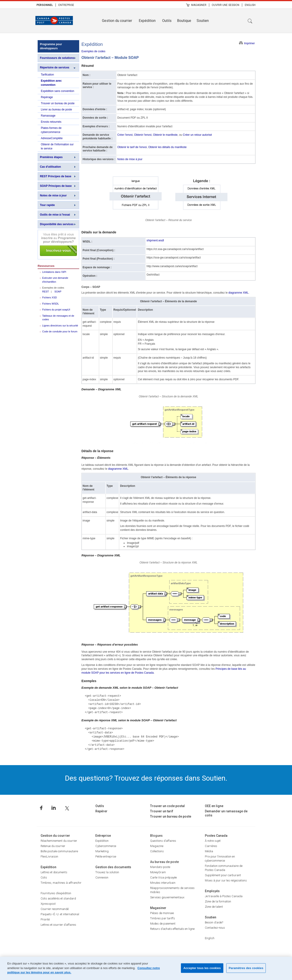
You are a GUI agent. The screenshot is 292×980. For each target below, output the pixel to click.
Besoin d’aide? (214, 922)
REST (46, 292)
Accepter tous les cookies (202, 968)
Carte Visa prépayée (163, 877)
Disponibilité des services (57, 224)
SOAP (58, 292)
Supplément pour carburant (223, 875)
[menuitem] (45, 5)
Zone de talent (214, 907)
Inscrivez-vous (58, 245)
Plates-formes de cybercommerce (51, 130)
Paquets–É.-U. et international (60, 914)
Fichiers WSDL (51, 304)
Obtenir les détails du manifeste (167, 147)
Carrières (211, 846)
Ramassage (48, 116)
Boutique (184, 21)
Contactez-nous (215, 928)
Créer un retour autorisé (197, 135)
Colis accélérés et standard (58, 898)
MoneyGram (158, 872)
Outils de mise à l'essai (55, 215)
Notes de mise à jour (53, 195)
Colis (44, 877)
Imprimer (249, 43)
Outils (167, 21)
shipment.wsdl (155, 240)
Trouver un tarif (162, 811)
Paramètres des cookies (246, 968)
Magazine (157, 846)
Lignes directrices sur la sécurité (60, 326)
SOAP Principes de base (56, 186)
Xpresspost (48, 904)
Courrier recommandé (55, 909)
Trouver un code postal (167, 806)
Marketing (102, 851)
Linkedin (54, 808)
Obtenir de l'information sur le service (57, 146)
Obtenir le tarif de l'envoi (132, 147)
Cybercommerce (106, 846)
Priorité (45, 919)
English (250, 5)
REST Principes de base (56, 176)
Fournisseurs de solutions (57, 58)
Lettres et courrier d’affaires (58, 925)
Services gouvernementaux (167, 897)
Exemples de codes (93, 51)
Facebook (41, 808)
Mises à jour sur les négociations (226, 880)
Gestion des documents (113, 867)
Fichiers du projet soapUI (56, 310)
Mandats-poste (160, 867)
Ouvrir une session (226, 5)
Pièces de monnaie (162, 913)
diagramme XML (238, 293)
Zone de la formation (218, 901)
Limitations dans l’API (54, 272)
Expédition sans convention (57, 91)
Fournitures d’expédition (56, 893)
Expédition (147, 21)
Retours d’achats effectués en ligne (172, 929)
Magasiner (199, 5)
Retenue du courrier (53, 846)
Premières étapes (51, 157)
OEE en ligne (214, 806)
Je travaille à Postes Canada (224, 896)
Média (209, 851)
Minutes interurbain (163, 883)
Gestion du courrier (117, 21)
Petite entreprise (106, 856)
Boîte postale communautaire (59, 851)
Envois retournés (51, 122)
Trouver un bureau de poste (58, 103)
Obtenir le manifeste (165, 135)
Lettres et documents (54, 872)
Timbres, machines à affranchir (61, 883)
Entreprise (66, 5)
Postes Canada (216, 836)
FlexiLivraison (49, 856)
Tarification (47, 75)
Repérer (101, 811)
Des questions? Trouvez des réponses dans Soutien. (146, 778)
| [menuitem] (56, 5)
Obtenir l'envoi (143, 135)
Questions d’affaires (163, 841)
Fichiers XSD (50, 297)
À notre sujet (213, 841)
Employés (212, 891)
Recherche (250, 21)
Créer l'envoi (125, 135)
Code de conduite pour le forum (60, 331)
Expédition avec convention (51, 83)
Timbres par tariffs (163, 918)
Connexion (102, 877)
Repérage (47, 97)
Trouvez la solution (107, 872)
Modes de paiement (163, 924)
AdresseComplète (52, 138)
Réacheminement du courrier (59, 841)
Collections (157, 851)
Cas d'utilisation (50, 167)
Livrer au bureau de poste (56, 109)
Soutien (203, 21)
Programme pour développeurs (51, 46)
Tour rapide (47, 205)
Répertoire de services (55, 68)
